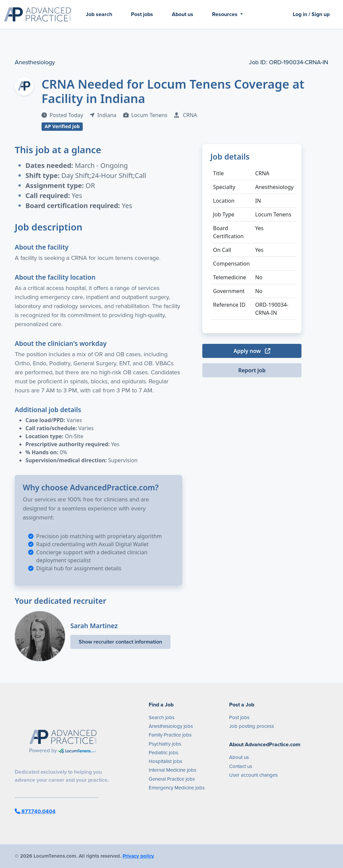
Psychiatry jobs (165, 744)
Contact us (241, 766)
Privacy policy (138, 856)
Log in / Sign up (311, 14)
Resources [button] (225, 14)
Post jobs (142, 14)
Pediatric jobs (163, 753)
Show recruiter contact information (120, 642)
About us (183, 14)
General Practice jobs (172, 779)
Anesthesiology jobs (171, 726)
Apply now (252, 351)
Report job (252, 370)
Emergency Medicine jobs (177, 788)
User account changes (253, 775)
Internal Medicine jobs (173, 770)
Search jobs (162, 717)
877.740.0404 (35, 811)
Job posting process (252, 726)
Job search (99, 14)
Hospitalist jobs (165, 761)
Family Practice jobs (170, 735)
